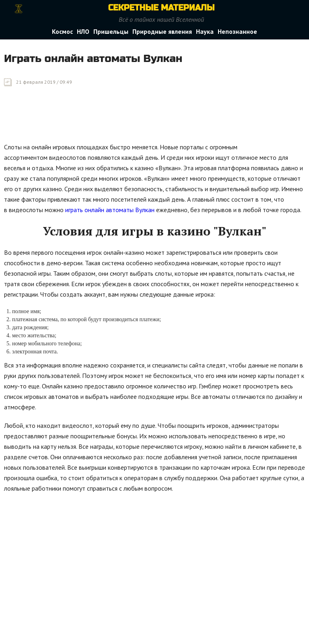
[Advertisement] (150, 120)
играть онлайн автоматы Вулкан (110, 210)
